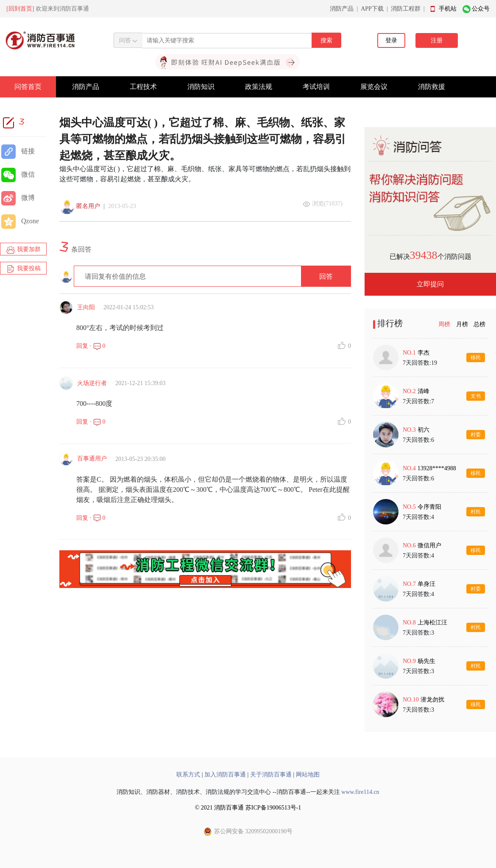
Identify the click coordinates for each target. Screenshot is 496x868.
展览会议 (374, 87)
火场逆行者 (92, 383)
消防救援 (432, 87)
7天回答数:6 (418, 440)
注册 (437, 40)
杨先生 (426, 661)
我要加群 (23, 250)
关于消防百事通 (271, 775)
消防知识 (201, 87)
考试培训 (316, 87)
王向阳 (86, 307)
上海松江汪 (432, 623)
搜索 (326, 40)
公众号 (481, 9)
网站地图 (308, 775)
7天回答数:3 (418, 633)
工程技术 (143, 87)
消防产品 (342, 9)
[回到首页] (20, 9)
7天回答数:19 (420, 363)
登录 (391, 40)
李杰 (424, 353)
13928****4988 (437, 468)
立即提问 (430, 284)
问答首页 (28, 87)
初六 (424, 430)
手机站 (448, 9)
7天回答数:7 (418, 401)
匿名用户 (88, 206)
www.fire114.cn (360, 792)
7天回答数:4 (418, 517)
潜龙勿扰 (432, 700)
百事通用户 (92, 459)
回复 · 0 (91, 346)
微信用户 (429, 545)
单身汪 (426, 584)
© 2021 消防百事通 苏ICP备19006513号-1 (248, 808)
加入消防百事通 (225, 775)
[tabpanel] (430, 531)
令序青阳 (429, 507)
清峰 (424, 391)
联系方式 (188, 775)
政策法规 (259, 87)
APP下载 (372, 9)
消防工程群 (406, 9)
